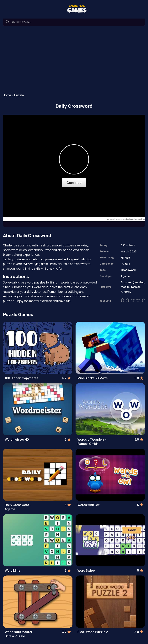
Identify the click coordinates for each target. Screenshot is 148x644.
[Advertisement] (74, 60)
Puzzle (19, 95)
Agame (125, 276)
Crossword (128, 270)
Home (7, 95)
